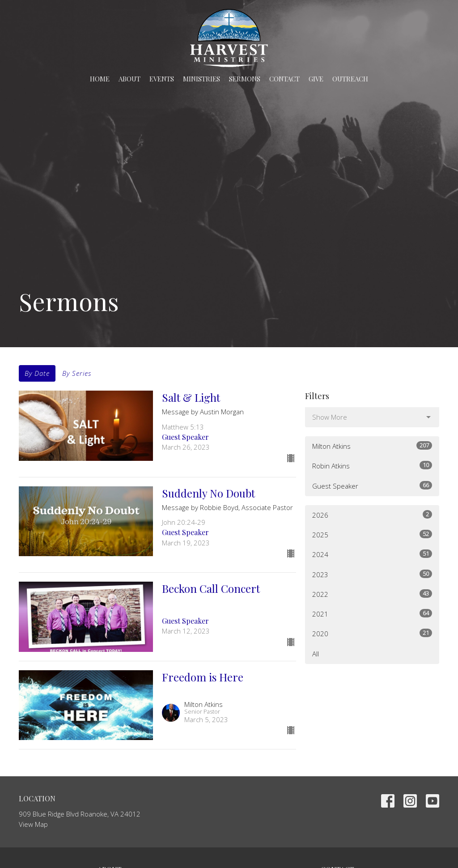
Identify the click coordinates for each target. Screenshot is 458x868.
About (129, 79)
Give (316, 79)
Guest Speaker (372, 486)
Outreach (350, 79)
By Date (37, 373)
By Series (77, 373)
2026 (372, 515)
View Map (33, 824)
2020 (372, 633)
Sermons (245, 79)
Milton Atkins (372, 446)
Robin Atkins (372, 466)
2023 (372, 574)
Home (100, 79)
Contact (284, 79)
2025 (372, 534)
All (316, 654)
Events (162, 79)
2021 (372, 614)
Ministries (201, 79)
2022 (372, 594)
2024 (372, 554)
